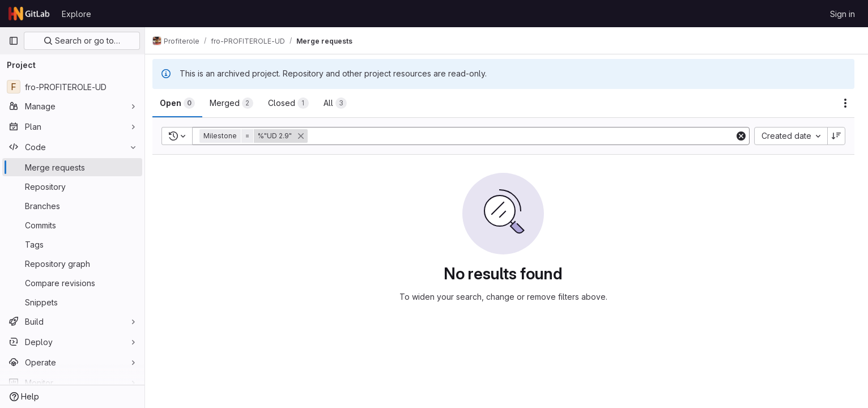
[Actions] (845, 103)
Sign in (843, 14)
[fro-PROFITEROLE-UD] (72, 87)
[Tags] (72, 244)
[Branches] (72, 206)
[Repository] (72, 186)
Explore (76, 14)
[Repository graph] (72, 263)
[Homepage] (29, 14)
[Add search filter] (525, 136)
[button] (261, 136)
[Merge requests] (72, 167)
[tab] (184, 103)
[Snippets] (72, 302)
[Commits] (72, 225)
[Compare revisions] (72, 283)
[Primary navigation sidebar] (14, 41)
